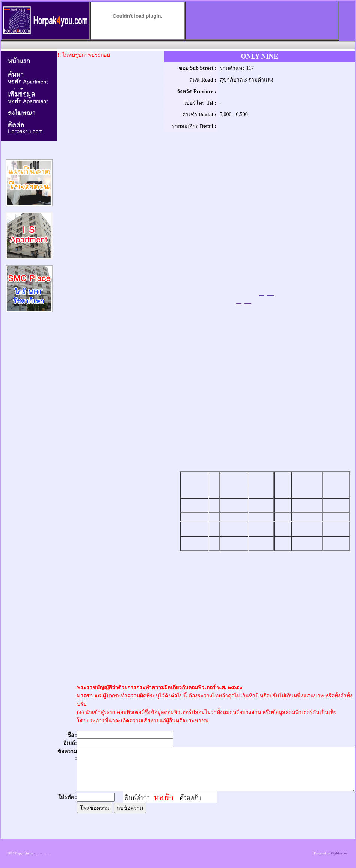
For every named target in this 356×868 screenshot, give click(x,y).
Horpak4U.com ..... (41, 854)
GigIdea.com (340, 853)
